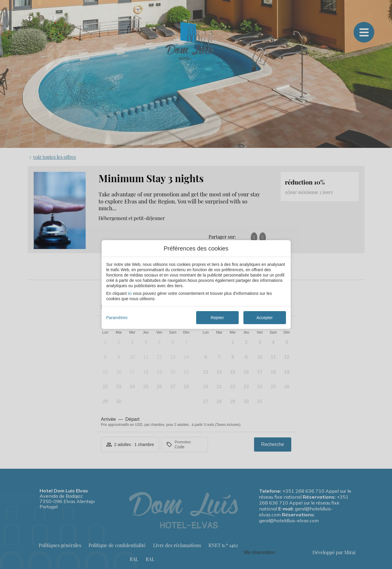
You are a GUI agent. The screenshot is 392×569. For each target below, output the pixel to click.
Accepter (265, 318)
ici (130, 293)
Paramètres (117, 318)
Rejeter (217, 318)
